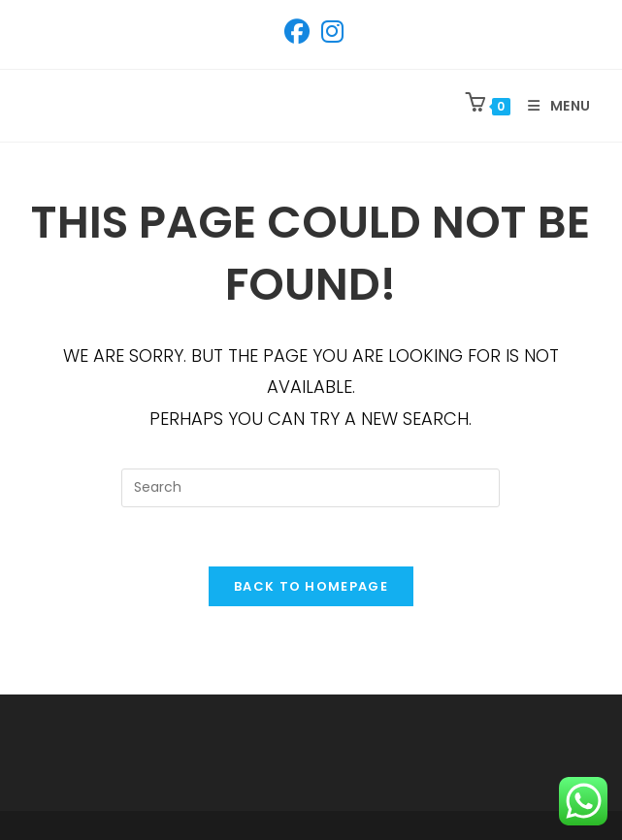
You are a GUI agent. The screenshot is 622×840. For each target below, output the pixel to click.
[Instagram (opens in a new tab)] (329, 32)
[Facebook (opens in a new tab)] (297, 32)
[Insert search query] (311, 488)
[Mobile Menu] (552, 106)
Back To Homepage (311, 586)
